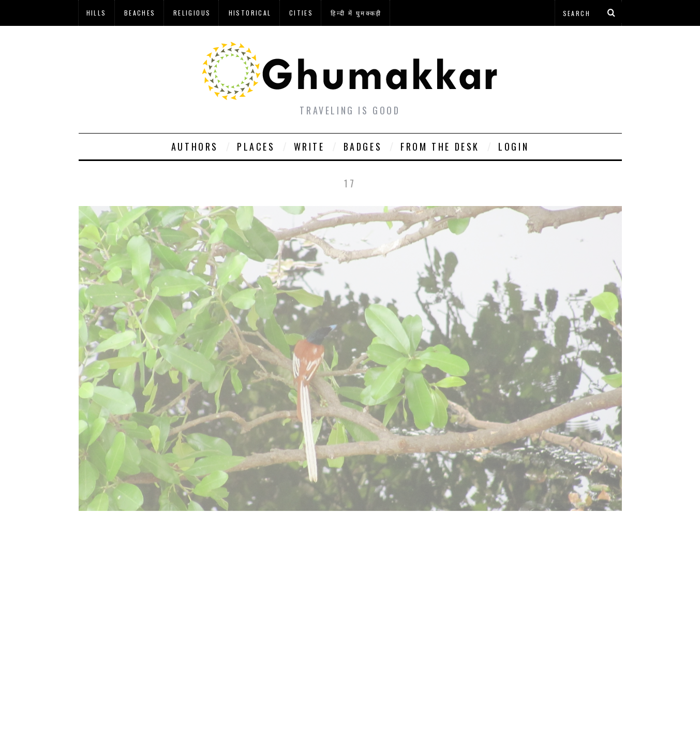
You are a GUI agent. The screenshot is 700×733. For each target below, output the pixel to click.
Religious (192, 13)
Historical (250, 13)
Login (513, 146)
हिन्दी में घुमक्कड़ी (356, 13)
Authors (195, 146)
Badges (363, 146)
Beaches (140, 13)
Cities (301, 13)
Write (309, 146)
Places (256, 146)
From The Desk (440, 146)
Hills (96, 13)
